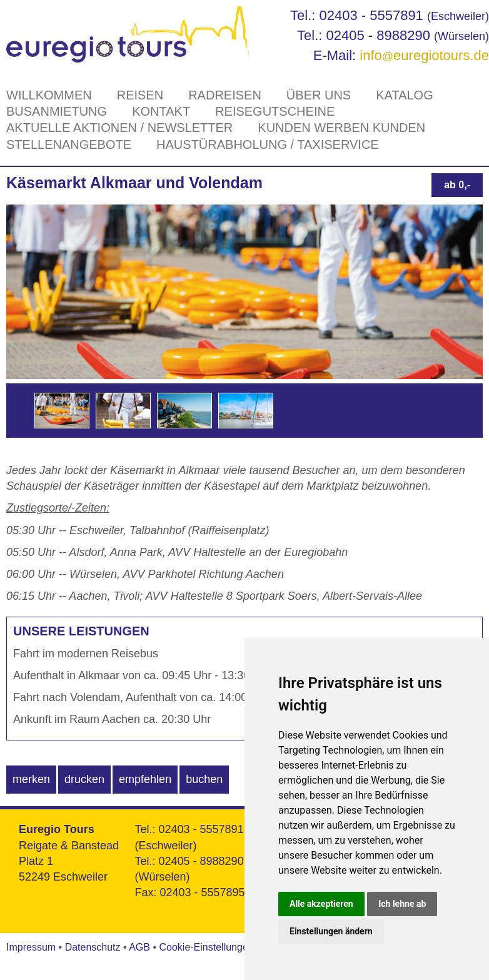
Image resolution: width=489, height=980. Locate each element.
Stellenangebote (69, 144)
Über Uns (319, 95)
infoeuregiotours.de (424, 55)
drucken (84, 779)
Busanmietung (57, 111)
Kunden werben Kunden (341, 128)
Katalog (405, 95)
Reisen (140, 95)
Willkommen (49, 95)
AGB (139, 947)
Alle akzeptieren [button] (321, 904)
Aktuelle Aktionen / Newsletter (119, 128)
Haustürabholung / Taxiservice (268, 144)
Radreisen (225, 95)
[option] (62, 411)
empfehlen (145, 779)
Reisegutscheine (275, 111)
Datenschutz (93, 947)
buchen (204, 779)
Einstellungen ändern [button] (331, 931)
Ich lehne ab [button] (402, 904)
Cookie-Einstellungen (206, 947)
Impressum (31, 947)
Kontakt (161, 111)
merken (31, 779)
